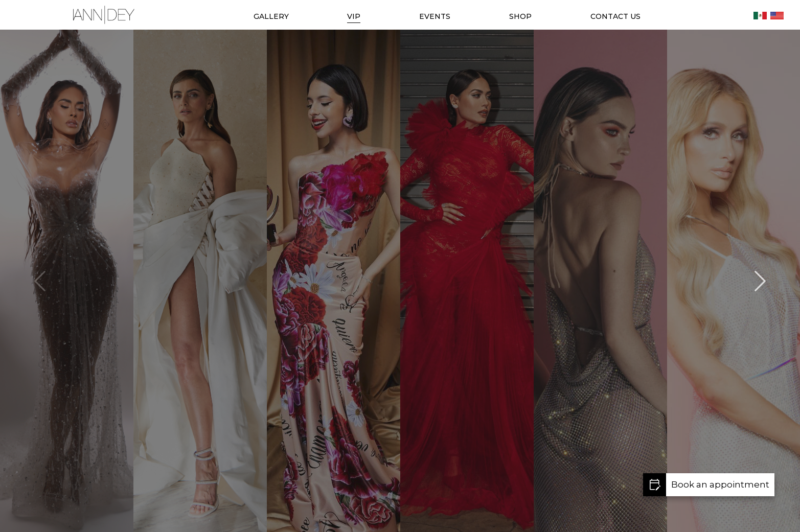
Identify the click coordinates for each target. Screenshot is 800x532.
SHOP (520, 16)
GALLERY (271, 16)
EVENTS (435, 16)
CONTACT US (615, 16)
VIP (354, 16)
